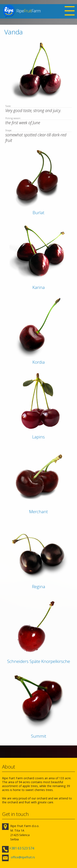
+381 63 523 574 (22, 848)
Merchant (38, 512)
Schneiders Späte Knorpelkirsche (39, 661)
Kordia (39, 362)
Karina (39, 287)
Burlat (38, 213)
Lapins (38, 437)
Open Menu (70, 11)
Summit (39, 736)
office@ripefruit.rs (23, 857)
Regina (39, 586)
